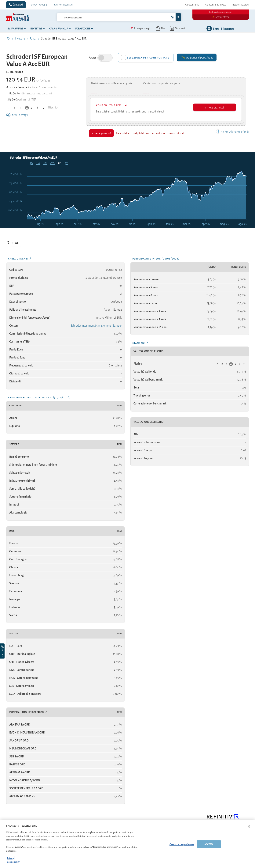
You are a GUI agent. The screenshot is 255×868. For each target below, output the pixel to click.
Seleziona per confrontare (148, 58)
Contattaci (18, 5)
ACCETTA (209, 844)
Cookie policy (13, 862)
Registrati (228, 29)
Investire (20, 39)
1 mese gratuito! (215, 107)
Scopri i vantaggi (39, 5)
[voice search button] (171, 17)
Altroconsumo (192, 5)
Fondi (33, 39)
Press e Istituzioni (240, 5)
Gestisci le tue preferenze (182, 844)
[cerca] (107, 17)
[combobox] (119, 17)
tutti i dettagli (17, 115)
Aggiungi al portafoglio (197, 57)
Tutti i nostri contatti (63, 5)
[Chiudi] (249, 827)
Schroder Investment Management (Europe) (96, 326)
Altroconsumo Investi (216, 5)
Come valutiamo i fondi (232, 132)
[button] (3, 651)
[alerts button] (160, 28)
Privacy (11, 858)
